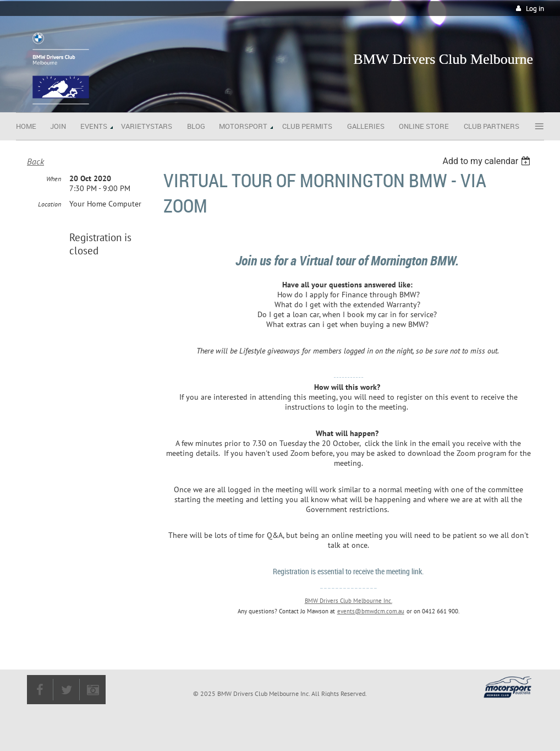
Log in (535, 9)
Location (50, 204)
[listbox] (488, 161)
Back (35, 161)
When (54, 179)
